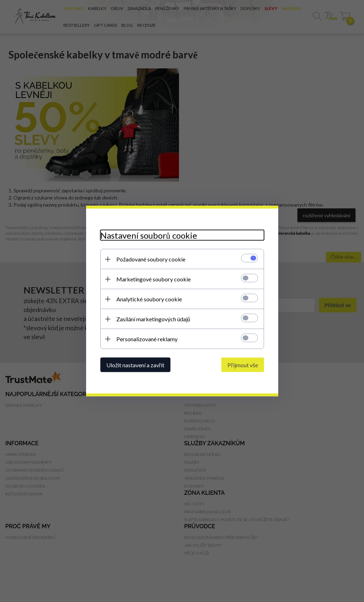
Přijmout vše (242, 365)
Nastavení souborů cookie (149, 235)
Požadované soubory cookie (151, 259)
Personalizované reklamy (147, 339)
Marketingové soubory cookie (154, 279)
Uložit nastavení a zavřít (135, 365)
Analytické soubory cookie (149, 299)
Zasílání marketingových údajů (153, 319)
